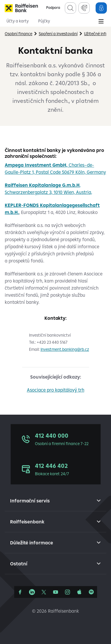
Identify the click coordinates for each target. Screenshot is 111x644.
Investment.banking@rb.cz (65, 349)
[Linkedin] (32, 592)
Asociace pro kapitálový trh (56, 390)
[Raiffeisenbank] (21, 8)
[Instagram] (67, 592)
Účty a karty (18, 21)
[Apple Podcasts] (79, 592)
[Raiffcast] (91, 592)
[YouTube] (56, 592)
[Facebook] (20, 592)
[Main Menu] (101, 22)
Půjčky (44, 21)
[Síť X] (44, 592)
